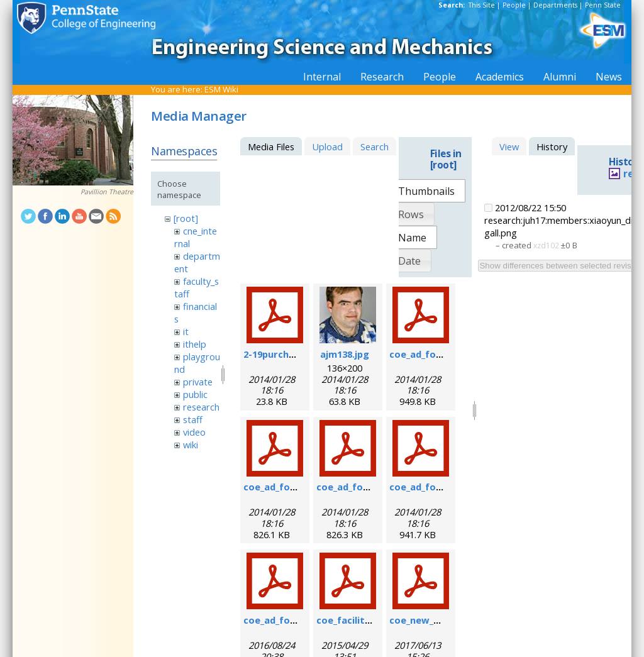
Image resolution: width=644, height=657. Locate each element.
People (514, 5)
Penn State (603, 5)
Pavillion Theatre (107, 192)
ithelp (195, 344)
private (198, 382)
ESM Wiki (221, 89)
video (194, 432)
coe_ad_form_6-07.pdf (440, 354)
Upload (327, 146)
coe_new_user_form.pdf (445, 620)
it (186, 331)
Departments (555, 5)
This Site (482, 5)
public (195, 394)
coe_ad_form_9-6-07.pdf (298, 487)
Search (375, 146)
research (201, 407)
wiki (191, 444)
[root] (186, 218)
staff (193, 419)
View (509, 146)
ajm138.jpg (345, 354)
